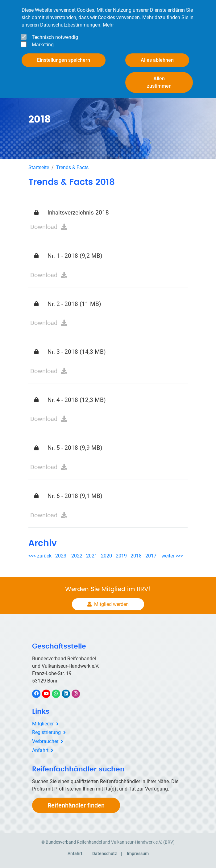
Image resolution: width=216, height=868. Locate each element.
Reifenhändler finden (76, 805)
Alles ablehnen (157, 60)
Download (44, 227)
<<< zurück (41, 556)
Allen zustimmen (159, 82)
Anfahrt (40, 750)
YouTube (50, 693)
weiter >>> (172, 556)
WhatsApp (59, 693)
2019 (121, 556)
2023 (61, 556)
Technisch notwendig (55, 37)
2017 (151, 556)
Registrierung (46, 732)
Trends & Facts (72, 167)
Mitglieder (43, 724)
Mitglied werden (111, 604)
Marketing (43, 45)
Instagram (79, 693)
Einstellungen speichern (64, 60)
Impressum (138, 853)
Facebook (39, 693)
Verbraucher (45, 741)
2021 (92, 556)
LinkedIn (69, 693)
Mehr (108, 25)
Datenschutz (105, 853)
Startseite (39, 167)
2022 (77, 556)
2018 (136, 556)
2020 (108, 556)
